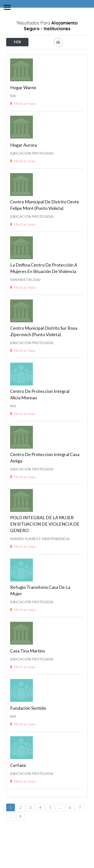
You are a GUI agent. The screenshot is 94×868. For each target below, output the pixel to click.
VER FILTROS (17, 43)
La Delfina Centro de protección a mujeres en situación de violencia (44, 294)
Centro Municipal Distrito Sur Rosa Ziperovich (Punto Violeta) (44, 357)
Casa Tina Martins (28, 677)
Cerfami (18, 791)
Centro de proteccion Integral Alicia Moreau (40, 420)
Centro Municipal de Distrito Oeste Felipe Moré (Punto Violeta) (45, 231)
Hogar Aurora (23, 171)
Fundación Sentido (28, 734)
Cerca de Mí (31, 53)
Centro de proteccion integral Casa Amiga (45, 484)
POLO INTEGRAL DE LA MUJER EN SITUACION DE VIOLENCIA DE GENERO (45, 550)
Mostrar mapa (23, 129)
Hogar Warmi (23, 113)
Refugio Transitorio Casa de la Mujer (40, 616)
